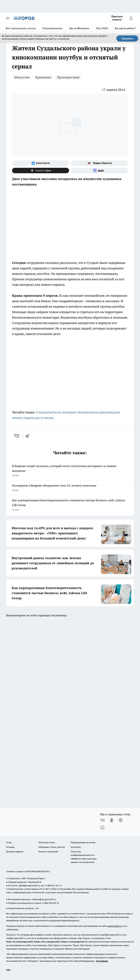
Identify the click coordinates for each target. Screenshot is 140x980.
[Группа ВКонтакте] (41, 163)
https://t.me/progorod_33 (74, 942)
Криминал (43, 77)
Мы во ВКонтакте (79, 28)
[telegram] (28, 436)
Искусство (22, 77)
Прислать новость (117, 18)
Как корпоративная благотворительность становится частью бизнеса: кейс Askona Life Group (70, 505)
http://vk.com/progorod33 (20, 942)
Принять (127, 38)
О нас (9, 842)
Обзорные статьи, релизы (52, 847)
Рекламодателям (52, 28)
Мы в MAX (102, 28)
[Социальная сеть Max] (99, 171)
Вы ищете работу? (125, 28)
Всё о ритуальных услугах (21, 28)
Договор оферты (15, 852)
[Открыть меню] (8, 18)
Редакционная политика (83, 842)
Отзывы (10, 847)
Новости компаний (48, 852)
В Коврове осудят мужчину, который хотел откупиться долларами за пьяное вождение (70, 471)
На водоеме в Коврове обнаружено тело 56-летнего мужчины (70, 488)
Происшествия (68, 77)
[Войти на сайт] (131, 18)
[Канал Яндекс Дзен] (41, 171)
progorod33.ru (114, 926)
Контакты (76, 847)
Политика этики (47, 842)
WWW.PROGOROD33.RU (37, 871)
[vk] (17, 436)
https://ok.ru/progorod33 (47, 942)
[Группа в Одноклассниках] (112, 820)
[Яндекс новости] (99, 163)
